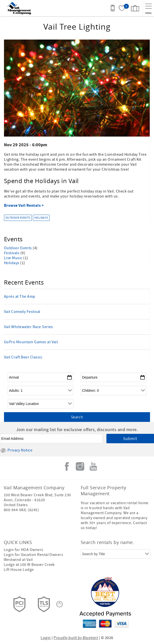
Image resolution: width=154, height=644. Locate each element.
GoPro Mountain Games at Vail (31, 342)
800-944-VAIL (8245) (21, 510)
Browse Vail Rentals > (24, 205)
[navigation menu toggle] (148, 8)
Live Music (14, 258)
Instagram (80, 466)
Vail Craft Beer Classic (23, 357)
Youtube (93, 466)
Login (46, 638)
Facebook (67, 466)
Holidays (41, 218)
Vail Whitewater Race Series (29, 327)
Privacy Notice (16, 450)
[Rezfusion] (60, 604)
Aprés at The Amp (20, 297)
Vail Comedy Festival (22, 312)
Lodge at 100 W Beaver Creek (29, 565)
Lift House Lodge (19, 570)
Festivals (12, 253)
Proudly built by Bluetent (76, 638)
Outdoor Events (18, 218)
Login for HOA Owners (24, 550)
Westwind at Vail (18, 560)
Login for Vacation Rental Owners (33, 555)
